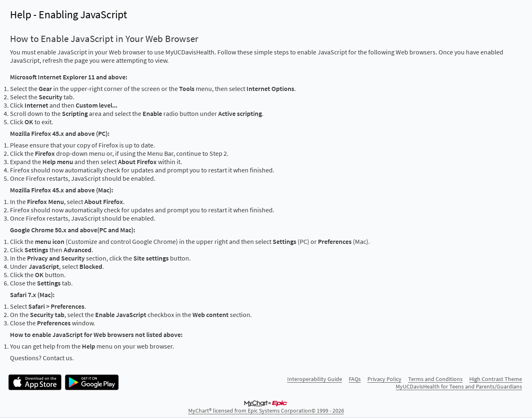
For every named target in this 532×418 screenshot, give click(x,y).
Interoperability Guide (315, 379)
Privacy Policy (384, 379)
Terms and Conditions (435, 379)
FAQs (355, 379)
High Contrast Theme (496, 379)
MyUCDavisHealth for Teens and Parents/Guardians (459, 386)
